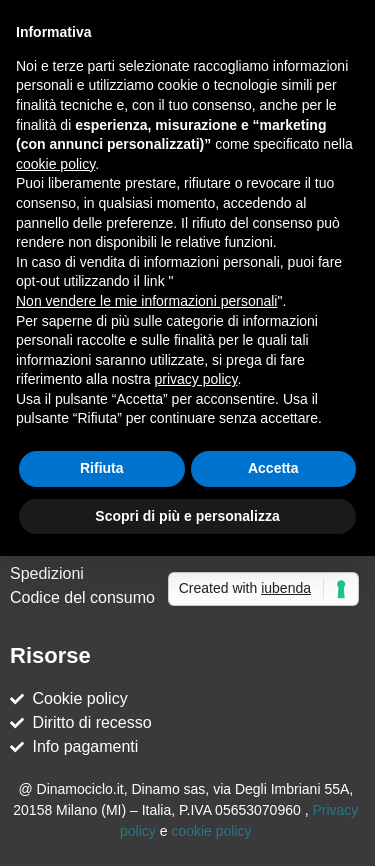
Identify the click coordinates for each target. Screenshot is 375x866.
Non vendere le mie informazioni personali (146, 301)
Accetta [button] (273, 468)
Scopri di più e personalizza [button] (187, 516)
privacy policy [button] (196, 379)
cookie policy (211, 831)
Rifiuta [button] (102, 468)
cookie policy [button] (55, 164)
